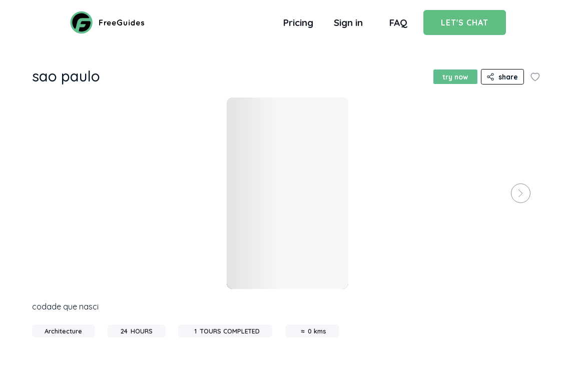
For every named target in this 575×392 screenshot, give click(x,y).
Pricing (298, 22)
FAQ (398, 22)
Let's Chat (465, 22)
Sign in (348, 22)
